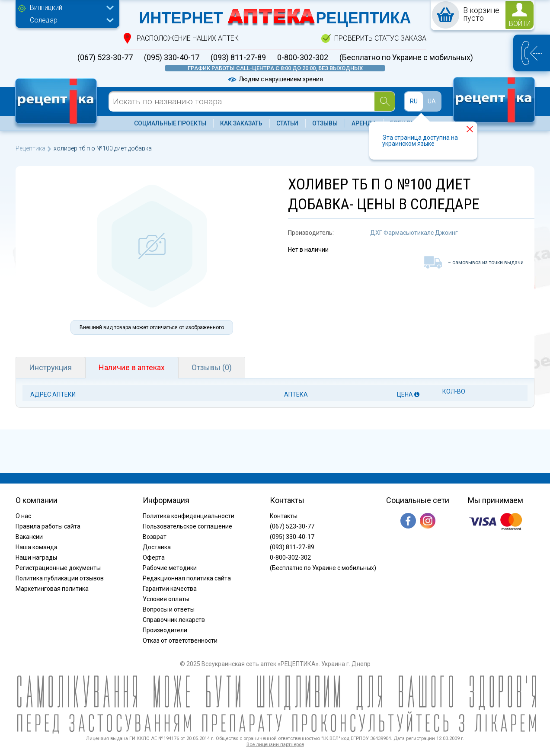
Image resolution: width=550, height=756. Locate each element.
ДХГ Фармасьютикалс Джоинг (414, 233)
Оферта (154, 557)
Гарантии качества (170, 589)
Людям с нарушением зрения (275, 79)
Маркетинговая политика (52, 589)
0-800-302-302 (303, 58)
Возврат (155, 537)
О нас (23, 516)
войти (520, 24)
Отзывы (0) (212, 367)
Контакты (284, 516)
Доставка (157, 547)
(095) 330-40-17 (172, 58)
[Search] (385, 101)
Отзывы (325, 123)
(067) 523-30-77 (105, 58)
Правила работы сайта (48, 526)
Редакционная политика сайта (187, 578)
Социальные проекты (170, 123)
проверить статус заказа (380, 38)
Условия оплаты (166, 599)
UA (432, 101)
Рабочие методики (170, 568)
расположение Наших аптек (188, 38)
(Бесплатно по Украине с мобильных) (406, 58)
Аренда (364, 123)
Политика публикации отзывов (60, 578)
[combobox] (70, 9)
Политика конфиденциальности (189, 516)
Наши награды (36, 557)
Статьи (287, 123)
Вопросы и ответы (169, 609)
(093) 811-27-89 (238, 58)
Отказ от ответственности (180, 641)
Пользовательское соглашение (187, 526)
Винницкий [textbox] (46, 8)
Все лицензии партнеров (275, 745)
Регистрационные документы (58, 568)
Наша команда (37, 547)
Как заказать (241, 123)
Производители (165, 630)
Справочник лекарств (174, 620)
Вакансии (29, 537)
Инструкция (50, 367)
